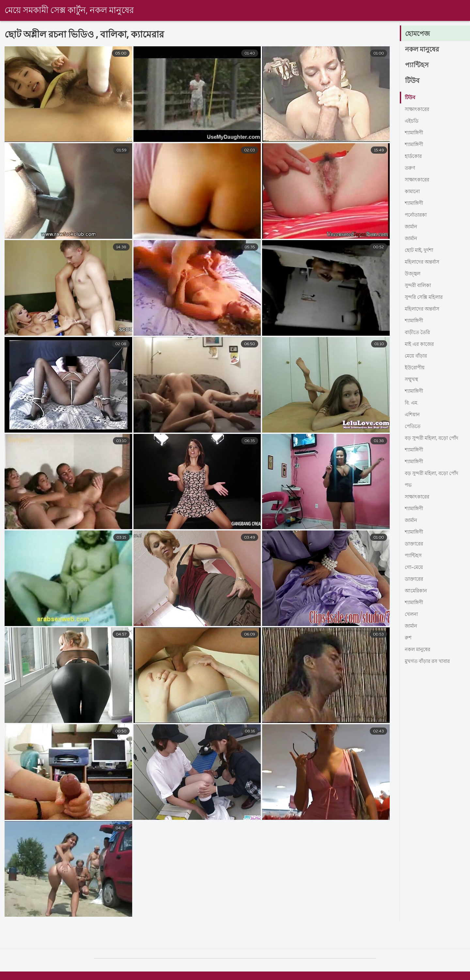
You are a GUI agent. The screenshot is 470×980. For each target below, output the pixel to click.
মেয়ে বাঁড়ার (417, 356)
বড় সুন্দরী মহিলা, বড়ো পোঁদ (434, 438)
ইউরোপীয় (415, 368)
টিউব (413, 81)
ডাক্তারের (415, 544)
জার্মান (412, 227)
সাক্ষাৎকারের (418, 110)
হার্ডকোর (414, 157)
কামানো (413, 192)
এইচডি (412, 121)
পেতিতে (413, 427)
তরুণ (410, 168)
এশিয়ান (413, 415)
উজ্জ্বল (413, 274)
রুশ (408, 638)
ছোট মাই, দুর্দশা (420, 251)
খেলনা (412, 615)
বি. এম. (412, 403)
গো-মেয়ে (414, 568)
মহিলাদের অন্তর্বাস (424, 262)
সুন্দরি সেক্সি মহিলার (426, 298)
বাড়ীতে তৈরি (418, 333)
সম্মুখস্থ (412, 380)
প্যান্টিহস (418, 65)
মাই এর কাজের (420, 345)
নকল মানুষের (423, 50)
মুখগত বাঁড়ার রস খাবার (430, 662)
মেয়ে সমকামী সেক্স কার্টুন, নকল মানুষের (69, 11)
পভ (408, 485)
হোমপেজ (419, 34)
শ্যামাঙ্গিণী (415, 133)
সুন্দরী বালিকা (419, 286)
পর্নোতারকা (417, 215)
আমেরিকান (417, 591)
